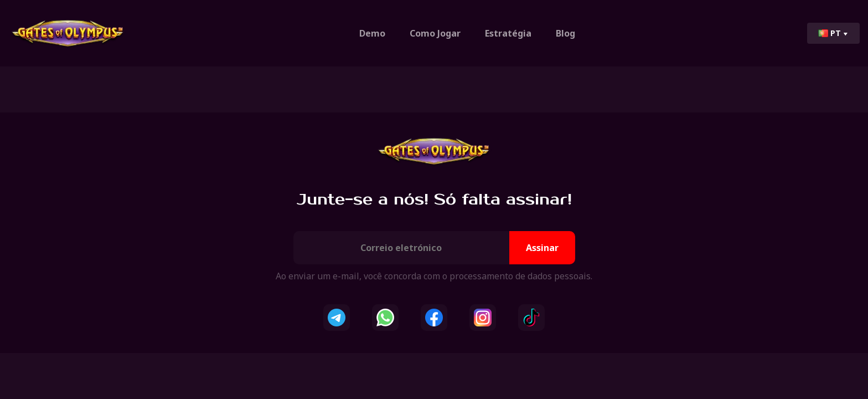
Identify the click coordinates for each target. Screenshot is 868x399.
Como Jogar (435, 33)
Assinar (542, 248)
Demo (372, 33)
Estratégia (508, 33)
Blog (565, 33)
